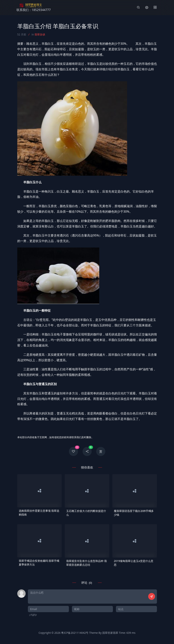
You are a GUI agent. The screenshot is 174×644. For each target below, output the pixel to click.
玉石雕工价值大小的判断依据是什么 (86, 513)
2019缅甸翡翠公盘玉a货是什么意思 (134, 563)
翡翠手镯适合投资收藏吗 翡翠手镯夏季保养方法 (39, 563)
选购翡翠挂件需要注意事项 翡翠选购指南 (39, 513)
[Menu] (155, 8)
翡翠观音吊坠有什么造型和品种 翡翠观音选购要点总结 (87, 563)
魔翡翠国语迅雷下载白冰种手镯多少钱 (134, 513)
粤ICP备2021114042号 (75, 633)
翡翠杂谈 (40, 34)
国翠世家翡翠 (110, 633)
